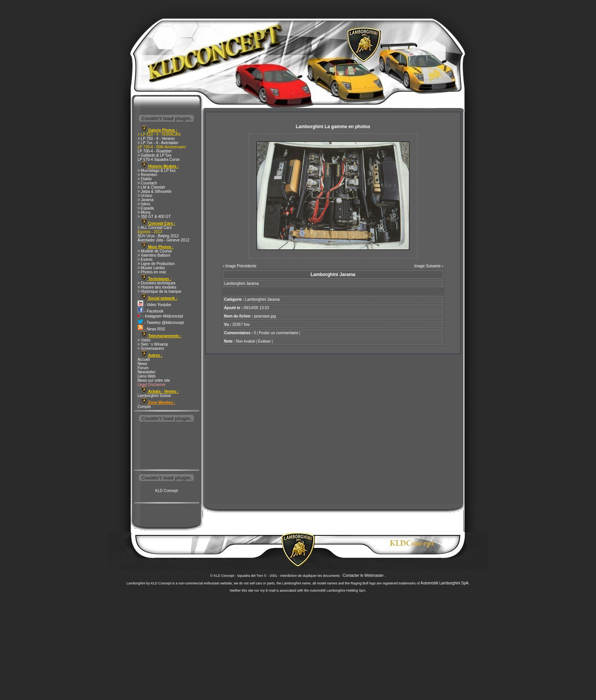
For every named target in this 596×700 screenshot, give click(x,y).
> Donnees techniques (157, 283)
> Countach (147, 183)
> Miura (144, 212)
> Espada (146, 208)
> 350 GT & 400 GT (154, 217)
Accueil (144, 360)
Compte (144, 407)
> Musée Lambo (151, 268)
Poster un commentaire (278, 333)
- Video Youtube (154, 305)
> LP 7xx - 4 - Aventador (158, 143)
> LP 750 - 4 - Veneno (156, 139)
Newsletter (147, 372)
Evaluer (265, 341)
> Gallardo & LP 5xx (155, 155)
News (142, 364)
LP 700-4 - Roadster (155, 151)
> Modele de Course (155, 251)
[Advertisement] (166, 446)
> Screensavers (151, 348)
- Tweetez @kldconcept (161, 323)
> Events (145, 260)
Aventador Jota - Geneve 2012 (163, 240)
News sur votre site (154, 380)
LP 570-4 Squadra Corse (159, 160)
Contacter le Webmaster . (364, 575)
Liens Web (147, 376)
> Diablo (145, 179)
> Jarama (146, 200)
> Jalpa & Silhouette (155, 191)
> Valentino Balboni (154, 255)
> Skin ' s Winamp (153, 344)
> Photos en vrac (152, 272)
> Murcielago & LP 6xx (157, 171)
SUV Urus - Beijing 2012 (158, 236)
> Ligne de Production (156, 264)
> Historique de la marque (159, 291)
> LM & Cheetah (151, 187)
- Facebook (151, 311)
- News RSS (151, 329)
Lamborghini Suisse (154, 396)
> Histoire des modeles (157, 287)
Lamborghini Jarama (262, 299)
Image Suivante (428, 266)
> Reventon (147, 175)
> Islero (144, 204)
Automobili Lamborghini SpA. (445, 583)
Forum (143, 368)
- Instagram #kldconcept (160, 316)
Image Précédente (241, 266)
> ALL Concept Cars (155, 228)
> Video (144, 340)
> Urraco (145, 196)
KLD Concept (166, 491)
